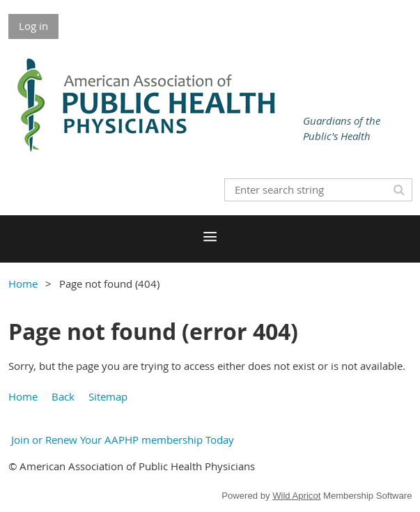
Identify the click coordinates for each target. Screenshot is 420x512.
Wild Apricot (296, 496)
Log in (33, 26)
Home (23, 284)
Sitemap (108, 396)
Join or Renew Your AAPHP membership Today (121, 440)
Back (63, 396)
